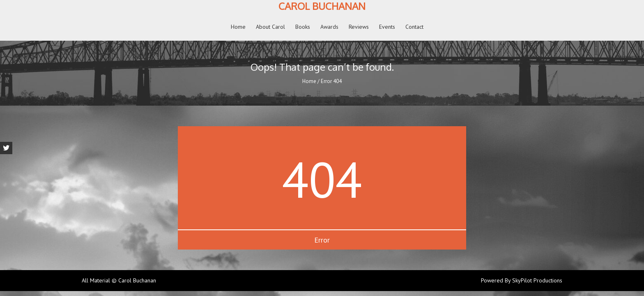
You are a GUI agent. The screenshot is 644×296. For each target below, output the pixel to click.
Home (238, 27)
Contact (414, 27)
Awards (329, 27)
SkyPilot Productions (537, 281)
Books (303, 27)
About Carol (270, 27)
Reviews (359, 27)
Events (387, 27)
